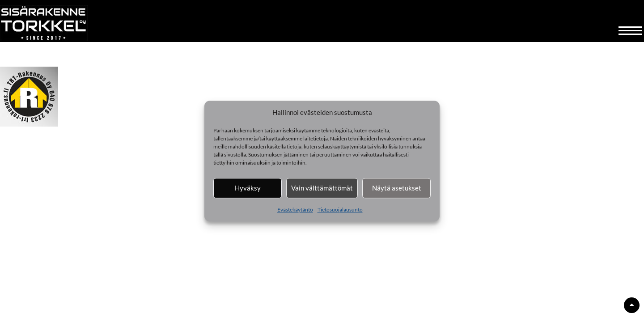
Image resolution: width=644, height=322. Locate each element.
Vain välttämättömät (322, 188)
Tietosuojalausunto (340, 210)
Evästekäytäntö (295, 210)
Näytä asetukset (397, 188)
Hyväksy (248, 188)
